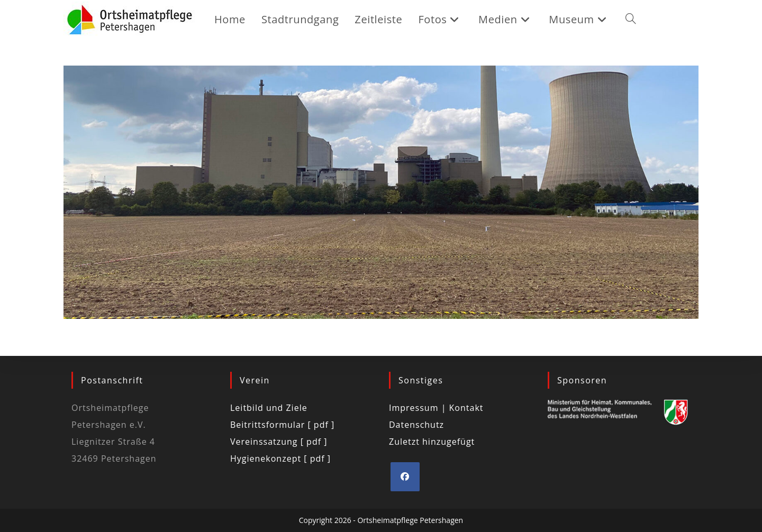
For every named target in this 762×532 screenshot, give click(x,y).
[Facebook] (405, 477)
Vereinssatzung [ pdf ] (279, 442)
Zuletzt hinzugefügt (432, 442)
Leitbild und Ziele (269, 408)
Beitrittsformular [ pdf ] (282, 425)
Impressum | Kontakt (436, 408)
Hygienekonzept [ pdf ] (280, 458)
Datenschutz (416, 425)
